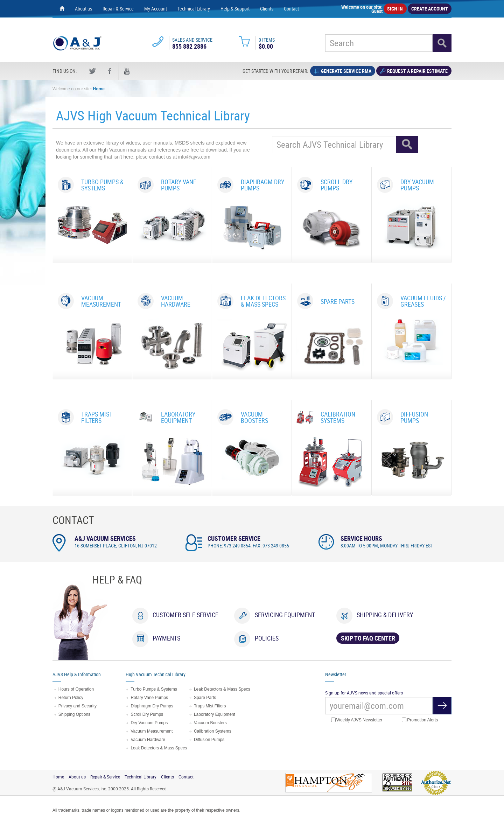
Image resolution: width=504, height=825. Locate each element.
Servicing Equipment (285, 615)
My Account (156, 9)
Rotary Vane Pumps (149, 698)
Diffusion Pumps (209, 740)
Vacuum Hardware (148, 740)
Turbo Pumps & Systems (154, 689)
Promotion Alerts (420, 720)
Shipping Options (74, 714)
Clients (267, 9)
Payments (166, 638)
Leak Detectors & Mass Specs (159, 748)
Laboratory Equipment (215, 714)
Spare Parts (205, 698)
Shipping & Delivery (385, 615)
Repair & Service (118, 9)
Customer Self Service (185, 615)
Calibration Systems (213, 731)
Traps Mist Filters (210, 706)
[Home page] (62, 9)
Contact (291, 9)
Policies (267, 638)
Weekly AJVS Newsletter (357, 720)
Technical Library (194, 9)
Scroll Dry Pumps (147, 714)
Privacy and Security (78, 706)
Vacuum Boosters (210, 723)
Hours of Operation (76, 689)
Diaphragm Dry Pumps (152, 706)
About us (83, 9)
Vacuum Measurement (152, 731)
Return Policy (71, 698)
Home (99, 89)
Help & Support (235, 9)
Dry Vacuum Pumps (149, 723)
